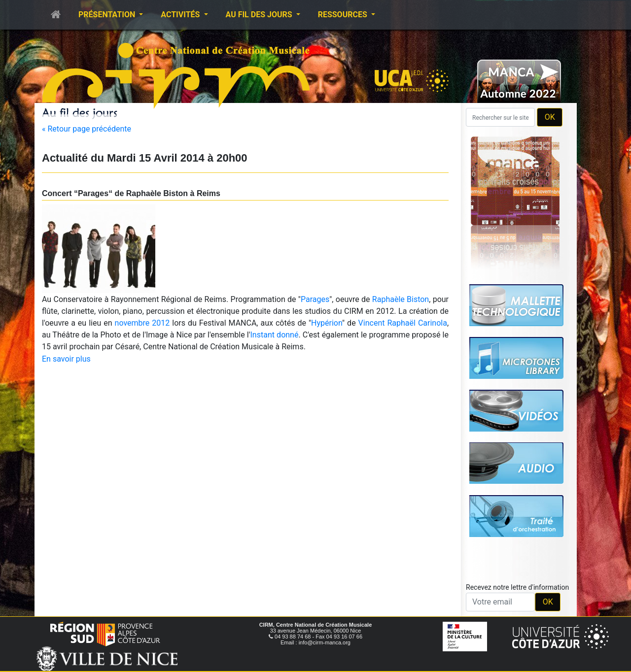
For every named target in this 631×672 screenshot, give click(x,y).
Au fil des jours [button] (260, 15)
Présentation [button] (108, 15)
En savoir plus (66, 359)
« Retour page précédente (87, 129)
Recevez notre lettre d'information (517, 587)
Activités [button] (181, 15)
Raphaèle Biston (401, 299)
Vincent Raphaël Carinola (403, 323)
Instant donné (275, 335)
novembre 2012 (142, 323)
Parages (315, 299)
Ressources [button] (344, 15)
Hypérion (327, 323)
